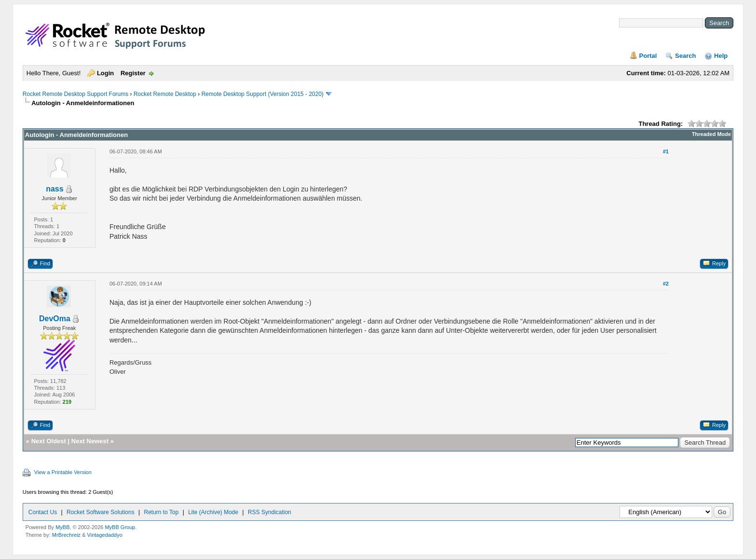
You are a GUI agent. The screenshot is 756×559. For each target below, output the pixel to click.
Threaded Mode (711, 134)
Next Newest (90, 441)
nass (54, 189)
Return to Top (162, 512)
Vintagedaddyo (105, 535)
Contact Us (43, 512)
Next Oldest (49, 441)
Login (105, 73)
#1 (666, 151)
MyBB (62, 527)
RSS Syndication (270, 512)
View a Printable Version (63, 472)
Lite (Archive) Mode (213, 512)
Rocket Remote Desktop (165, 94)
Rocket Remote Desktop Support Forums (75, 94)
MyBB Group (120, 527)
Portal (648, 56)
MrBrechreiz (66, 535)
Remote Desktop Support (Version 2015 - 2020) (263, 94)
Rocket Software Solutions (101, 512)
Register (133, 73)
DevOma (55, 319)
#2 (666, 284)
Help (721, 56)
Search (685, 56)
